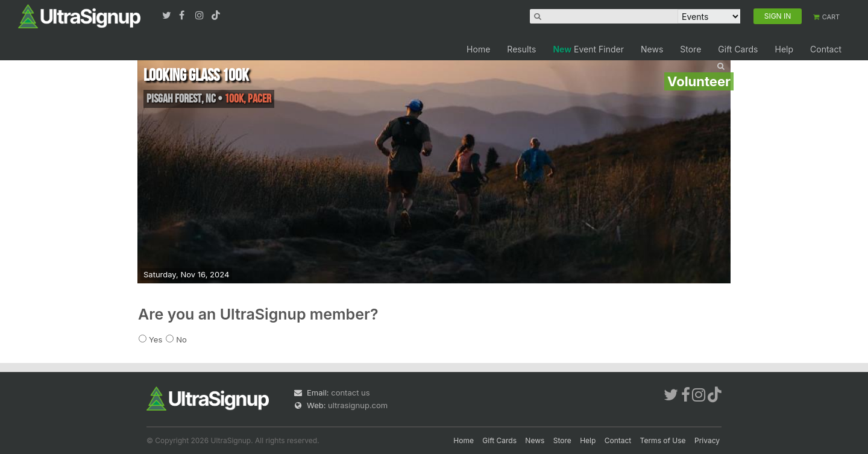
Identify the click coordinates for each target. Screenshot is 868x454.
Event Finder (588, 49)
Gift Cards (738, 49)
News (652, 49)
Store (690, 49)
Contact (826, 49)
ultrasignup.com (358, 405)
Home (478, 49)
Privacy (707, 440)
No (181, 339)
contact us (350, 393)
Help (784, 49)
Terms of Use (663, 440)
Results (521, 49)
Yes (156, 339)
